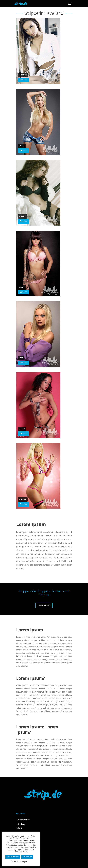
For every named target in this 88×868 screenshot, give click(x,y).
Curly (23, 216)
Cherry (23, 75)
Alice (22, 429)
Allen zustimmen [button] (13, 857)
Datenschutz (27, 857)
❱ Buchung (21, 824)
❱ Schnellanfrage (23, 820)
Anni (22, 287)
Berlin (22, 80)
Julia (22, 146)
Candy (23, 500)
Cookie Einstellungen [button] (19, 862)
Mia (21, 358)
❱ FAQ (19, 828)
